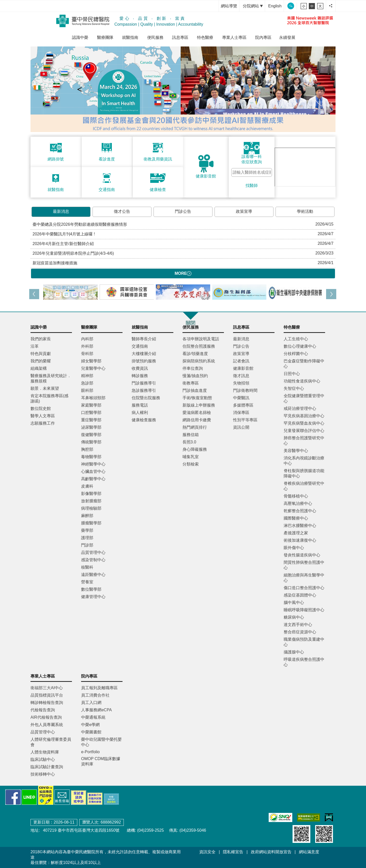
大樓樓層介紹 (144, 354)
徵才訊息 (241, 376)
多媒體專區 (243, 405)
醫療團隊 (105, 37)
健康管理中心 (93, 597)
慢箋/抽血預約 (195, 376)
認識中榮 (80, 37)
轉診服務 (140, 376)
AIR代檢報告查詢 (46, 717)
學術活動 (305, 211)
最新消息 (61, 211)
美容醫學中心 (296, 451)
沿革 (35, 346)
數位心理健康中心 (300, 346)
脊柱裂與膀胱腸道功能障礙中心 (304, 473)
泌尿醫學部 (91, 427)
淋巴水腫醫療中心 (300, 526)
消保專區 (241, 413)
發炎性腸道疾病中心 (302, 555)
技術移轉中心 (43, 774)
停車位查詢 (193, 368)
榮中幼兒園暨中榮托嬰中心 (101, 742)
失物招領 (241, 383)
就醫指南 (130, 37)
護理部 (87, 538)
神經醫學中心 (93, 464)
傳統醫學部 (91, 442)
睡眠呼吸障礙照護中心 (304, 610)
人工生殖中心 (296, 339)
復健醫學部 (91, 435)
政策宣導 (244, 211)
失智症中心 (294, 388)
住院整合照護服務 (199, 346)
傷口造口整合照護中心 (304, 588)
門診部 (87, 545)
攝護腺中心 (294, 652)
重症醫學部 (91, 420)
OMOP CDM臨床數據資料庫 (101, 761)
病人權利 (140, 413)
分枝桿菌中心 (296, 354)
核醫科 (87, 567)
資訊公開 (241, 427)
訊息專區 (180, 37)
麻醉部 (87, 516)
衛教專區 (191, 383)
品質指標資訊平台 (47, 695)
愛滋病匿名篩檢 (197, 413)
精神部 (87, 376)
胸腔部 (87, 449)
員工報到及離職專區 (99, 688)
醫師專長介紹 (144, 339)
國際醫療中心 (296, 518)
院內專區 (263, 37)
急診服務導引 (144, 390)
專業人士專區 (234, 37)
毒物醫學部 (91, 457)
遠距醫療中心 (93, 575)
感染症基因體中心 (300, 595)
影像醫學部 (91, 494)
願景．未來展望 (45, 388)
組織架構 (39, 368)
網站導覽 (229, 6)
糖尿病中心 (294, 617)
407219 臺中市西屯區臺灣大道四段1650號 (81, 830)
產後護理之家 (296, 533)
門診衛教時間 (245, 390)
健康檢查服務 (144, 420)
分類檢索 (191, 464)
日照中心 (292, 374)
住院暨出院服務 (146, 398)
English (275, 6)
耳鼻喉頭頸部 (93, 398)
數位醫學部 (91, 589)
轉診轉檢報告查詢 (47, 703)
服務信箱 (191, 435)
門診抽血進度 (195, 390)
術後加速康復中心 (300, 540)
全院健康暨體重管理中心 (304, 398)
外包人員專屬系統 (47, 725)
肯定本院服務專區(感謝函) (49, 398)
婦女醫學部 (91, 361)
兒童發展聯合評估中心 (304, 431)
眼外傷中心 (294, 548)
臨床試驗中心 (43, 759)
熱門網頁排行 (195, 427)
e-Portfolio (90, 752)
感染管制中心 (93, 560)
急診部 (87, 383)
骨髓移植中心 (296, 496)
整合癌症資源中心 (300, 632)
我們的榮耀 (41, 361)
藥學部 (87, 530)
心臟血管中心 (93, 471)
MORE (183, 274)
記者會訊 (241, 361)
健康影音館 (243, 368)
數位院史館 (41, 408)
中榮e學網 (90, 725)
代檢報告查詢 (43, 710)
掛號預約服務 (144, 361)
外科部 (87, 346)
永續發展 (287, 37)
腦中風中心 (294, 602)
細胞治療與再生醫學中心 (304, 578)
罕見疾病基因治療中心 (304, 416)
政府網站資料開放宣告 (271, 852)
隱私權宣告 (233, 852)
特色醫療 (205, 37)
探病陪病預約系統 (199, 361)
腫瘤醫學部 (91, 523)
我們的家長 (41, 339)
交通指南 (140, 346)
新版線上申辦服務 (199, 405)
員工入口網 (91, 703)
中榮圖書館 (91, 732)
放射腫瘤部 (91, 501)
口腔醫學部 (91, 413)
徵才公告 (122, 211)
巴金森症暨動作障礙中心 (304, 364)
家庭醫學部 (91, 405)
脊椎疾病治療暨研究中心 (304, 486)
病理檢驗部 (91, 508)
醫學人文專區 (43, 416)
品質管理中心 (93, 552)
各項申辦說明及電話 (201, 339)
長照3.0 (189, 442)
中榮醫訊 (241, 398)
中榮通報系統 (93, 717)
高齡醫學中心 (93, 479)
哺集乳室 (191, 457)
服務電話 (140, 405)
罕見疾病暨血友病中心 (304, 423)
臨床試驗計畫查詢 (47, 767)
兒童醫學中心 (93, 368)
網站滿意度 (309, 852)
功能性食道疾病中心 (302, 381)
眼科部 (87, 390)
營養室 (87, 582)
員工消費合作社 (95, 695)
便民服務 (155, 37)
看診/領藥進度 (195, 354)
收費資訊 (140, 368)
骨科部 (87, 354)
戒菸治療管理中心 (300, 408)
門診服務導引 (144, 383)
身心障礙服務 (195, 449)
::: (214, 6)
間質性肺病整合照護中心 (304, 565)
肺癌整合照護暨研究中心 (304, 441)
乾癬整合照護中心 (300, 511)
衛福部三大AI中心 (47, 688)
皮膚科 (87, 486)
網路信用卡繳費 (197, 420)
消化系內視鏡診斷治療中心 (304, 461)
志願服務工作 (43, 423)
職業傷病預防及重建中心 (304, 642)
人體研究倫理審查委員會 (51, 742)
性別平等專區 (245, 420)
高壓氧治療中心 (298, 503)
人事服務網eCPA (96, 710)
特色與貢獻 (41, 354)
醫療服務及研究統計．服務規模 (51, 378)
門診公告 (183, 211)
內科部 (87, 339)
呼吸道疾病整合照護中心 (304, 662)
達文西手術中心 (298, 625)
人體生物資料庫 (45, 752)
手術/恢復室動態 (197, 398)
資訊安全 (207, 852)
